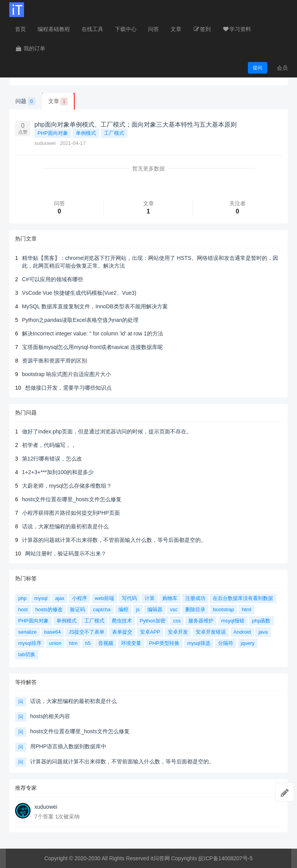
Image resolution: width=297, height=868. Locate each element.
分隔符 (226, 643)
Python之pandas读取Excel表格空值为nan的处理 (80, 320)
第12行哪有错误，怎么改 (52, 459)
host (23, 609)
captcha (102, 609)
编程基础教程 (54, 29)
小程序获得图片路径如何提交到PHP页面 (71, 513)
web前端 (104, 598)
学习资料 (237, 29)
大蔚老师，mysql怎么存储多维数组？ (67, 486)
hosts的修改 (49, 609)
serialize (27, 632)
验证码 (78, 609)
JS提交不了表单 (86, 632)
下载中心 (126, 29)
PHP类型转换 (164, 643)
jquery (248, 643)
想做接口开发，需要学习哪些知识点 (68, 388)
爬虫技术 (122, 621)
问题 (25, 101)
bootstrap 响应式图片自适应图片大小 (67, 374)
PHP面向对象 (53, 133)
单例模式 (86, 133)
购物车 (170, 598)
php (22, 598)
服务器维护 (201, 621)
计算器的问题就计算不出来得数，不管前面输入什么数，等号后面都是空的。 (114, 540)
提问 (258, 68)
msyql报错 (233, 621)
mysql (41, 598)
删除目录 (195, 609)
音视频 (106, 643)
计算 (150, 598)
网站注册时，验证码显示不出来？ (66, 553)
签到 (202, 29)
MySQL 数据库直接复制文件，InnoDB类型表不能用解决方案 (95, 306)
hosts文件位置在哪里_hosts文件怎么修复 (72, 499)
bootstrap (224, 609)
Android (242, 632)
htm (73, 643)
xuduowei (46, 143)
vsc (174, 609)
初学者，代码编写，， (49, 445)
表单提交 (122, 632)
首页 (20, 29)
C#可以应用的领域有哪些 (53, 279)
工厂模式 (114, 133)
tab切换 (27, 654)
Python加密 (152, 621)
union (55, 643)
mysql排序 (30, 643)
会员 (282, 68)
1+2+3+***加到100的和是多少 (58, 472)
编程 (123, 609)
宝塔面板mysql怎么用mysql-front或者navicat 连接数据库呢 (92, 347)
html (247, 609)
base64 (53, 632)
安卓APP (150, 632)
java (263, 632)
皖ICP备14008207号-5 (225, 858)
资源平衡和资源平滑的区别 (55, 361)
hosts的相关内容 (50, 716)
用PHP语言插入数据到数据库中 (68, 746)
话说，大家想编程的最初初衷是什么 (65, 526)
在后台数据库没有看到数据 (243, 598)
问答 (154, 29)
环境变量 (131, 643)
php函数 (261, 621)
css (177, 621)
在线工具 (92, 29)
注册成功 (195, 598)
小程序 (79, 598)
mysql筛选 (199, 643)
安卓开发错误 (211, 632)
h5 (88, 643)
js (138, 609)
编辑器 (155, 609)
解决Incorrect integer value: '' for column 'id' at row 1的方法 (93, 333)
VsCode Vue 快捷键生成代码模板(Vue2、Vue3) (79, 293)
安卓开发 (178, 632)
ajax (60, 598)
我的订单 (30, 48)
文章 (176, 29)
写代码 (129, 598)
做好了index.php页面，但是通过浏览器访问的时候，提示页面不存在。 (107, 431)
